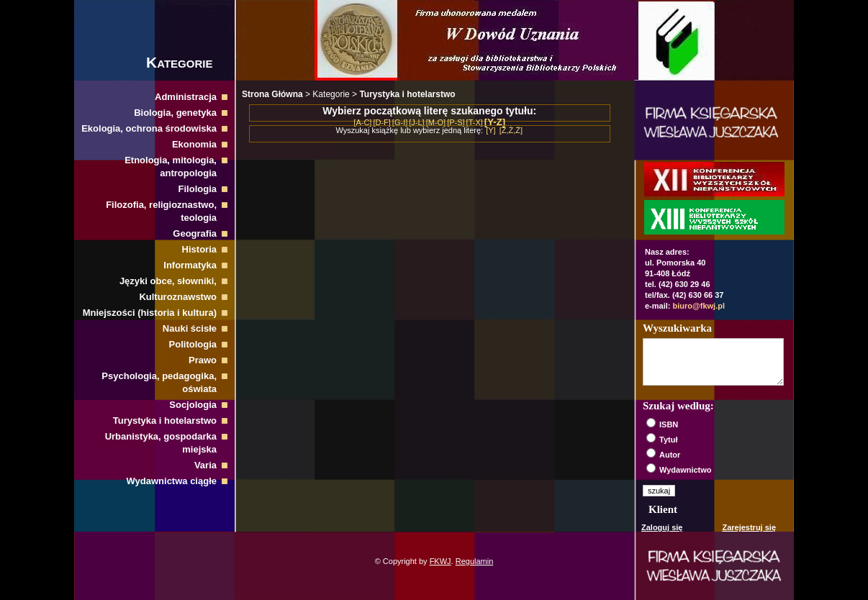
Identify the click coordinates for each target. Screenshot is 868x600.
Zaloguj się (662, 527)
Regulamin (475, 561)
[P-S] (456, 122)
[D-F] (381, 122)
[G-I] (400, 122)
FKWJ (440, 561)
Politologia (193, 344)
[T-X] (475, 122)
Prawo (203, 360)
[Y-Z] (495, 122)
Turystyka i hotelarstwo (165, 421)
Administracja (186, 97)
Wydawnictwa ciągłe (172, 481)
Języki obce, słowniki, (168, 281)
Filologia (198, 189)
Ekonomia (194, 144)
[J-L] (416, 122)
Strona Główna (272, 94)
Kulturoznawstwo (178, 297)
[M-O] (436, 122)
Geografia (195, 233)
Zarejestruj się (749, 527)
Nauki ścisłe (190, 328)
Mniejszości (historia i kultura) (150, 313)
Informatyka (190, 265)
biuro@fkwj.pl (699, 306)
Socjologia (193, 405)
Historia (199, 249)
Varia (205, 465)
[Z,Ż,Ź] (511, 130)
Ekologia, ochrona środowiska (149, 128)
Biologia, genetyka (175, 113)
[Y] (490, 130)
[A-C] (362, 122)
